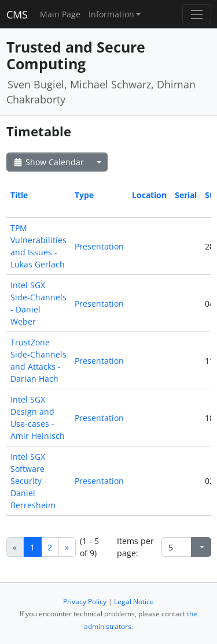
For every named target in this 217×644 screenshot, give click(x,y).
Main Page (60, 14)
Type (84, 195)
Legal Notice (134, 602)
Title (19, 195)
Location (149, 195)
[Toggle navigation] (196, 14)
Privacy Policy (85, 602)
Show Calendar (48, 162)
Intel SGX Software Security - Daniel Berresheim (33, 481)
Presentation (99, 246)
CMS (17, 14)
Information (111, 14)
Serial (186, 195)
